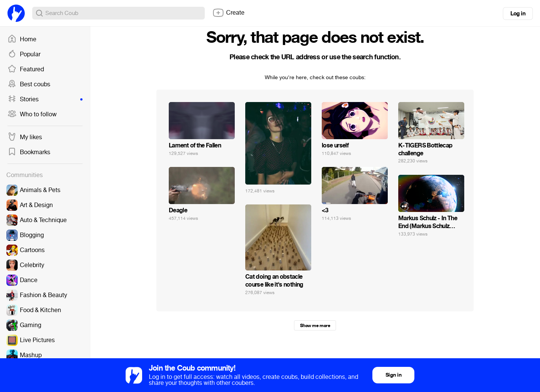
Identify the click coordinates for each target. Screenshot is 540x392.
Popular (24, 54)
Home (22, 39)
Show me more (315, 326)
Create (228, 13)
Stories (45, 99)
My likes (25, 137)
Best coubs (29, 84)
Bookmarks (29, 152)
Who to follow (32, 114)
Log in (518, 14)
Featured (26, 69)
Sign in (393, 375)
